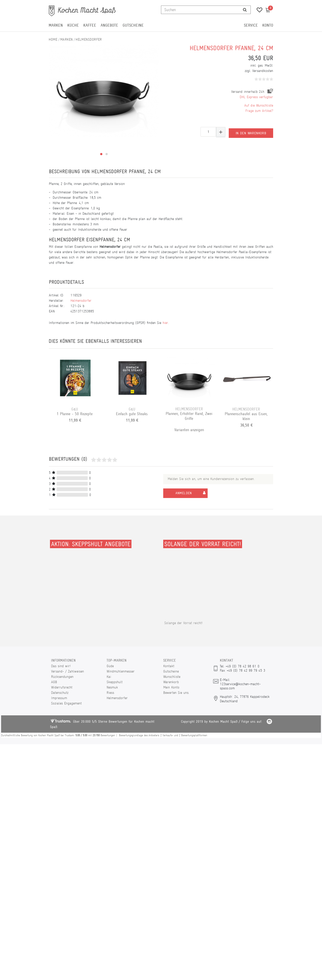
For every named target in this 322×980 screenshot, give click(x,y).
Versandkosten (263, 71)
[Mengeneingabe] (208, 132)
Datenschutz (60, 693)
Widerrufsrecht (62, 687)
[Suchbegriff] (200, 10)
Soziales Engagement (66, 703)
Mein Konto (171, 687)
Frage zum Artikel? (259, 111)
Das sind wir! (61, 666)
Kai (109, 677)
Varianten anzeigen (190, 430)
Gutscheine (133, 25)
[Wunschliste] (258, 11)
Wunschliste (172, 677)
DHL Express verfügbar (256, 97)
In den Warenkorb (251, 132)
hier (165, 323)
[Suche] (245, 10)
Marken (56, 25)
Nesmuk (112, 687)
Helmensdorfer (89, 39)
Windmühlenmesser (121, 671)
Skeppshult (115, 682)
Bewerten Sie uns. (176, 693)
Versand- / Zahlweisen (68, 671)
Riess (110, 693)
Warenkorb (171, 682)
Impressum (59, 698)
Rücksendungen (62, 677)
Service (251, 25)
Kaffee (90, 25)
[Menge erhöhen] (221, 132)
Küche (73, 25)
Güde (110, 666)
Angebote (109, 25)
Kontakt (169, 666)
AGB (54, 682)
